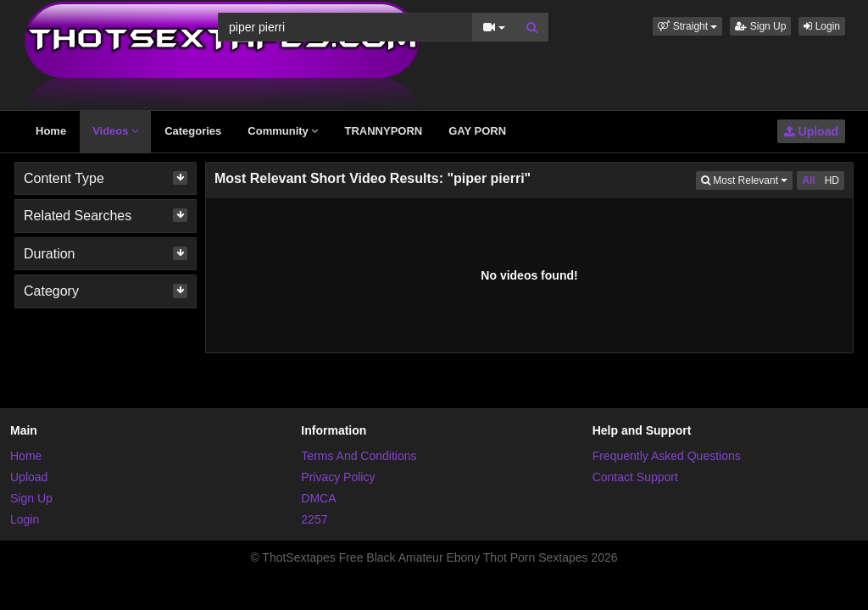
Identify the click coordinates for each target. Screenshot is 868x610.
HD (832, 180)
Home (51, 131)
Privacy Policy (338, 477)
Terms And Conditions (359, 456)
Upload (811, 131)
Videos (115, 131)
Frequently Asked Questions (667, 456)
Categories (193, 131)
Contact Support (635, 477)
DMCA (318, 498)
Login (822, 26)
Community (283, 131)
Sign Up (760, 26)
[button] (687, 26)
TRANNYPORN (383, 131)
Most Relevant (747, 179)
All (808, 180)
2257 (314, 519)
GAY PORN (477, 131)
